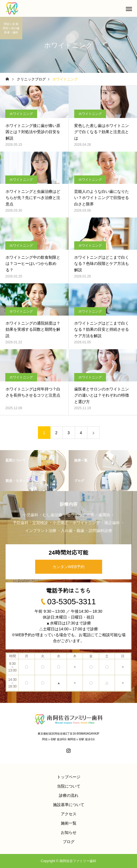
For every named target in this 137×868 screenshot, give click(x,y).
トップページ (69, 777)
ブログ (69, 842)
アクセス (69, 814)
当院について (69, 786)
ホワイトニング (21, 114)
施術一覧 (69, 823)
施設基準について (69, 805)
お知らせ (69, 832)
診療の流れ (69, 795)
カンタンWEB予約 (69, 567)
